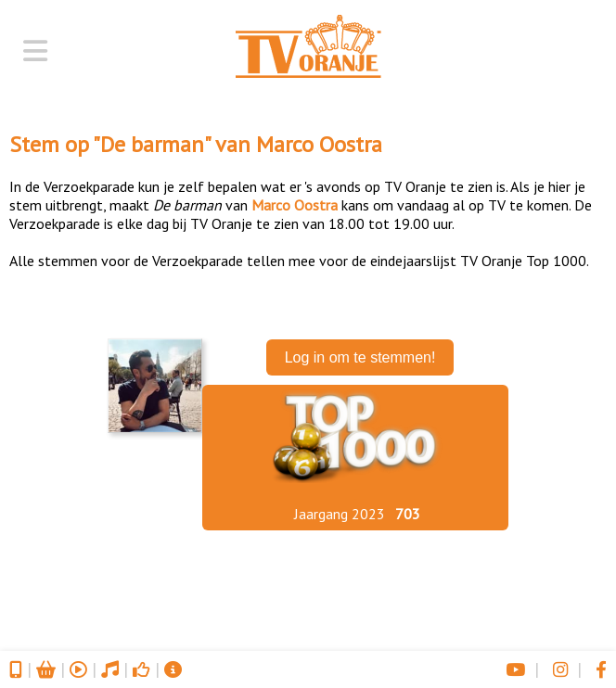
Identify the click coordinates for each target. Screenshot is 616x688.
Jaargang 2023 (340, 514)
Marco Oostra (319, 144)
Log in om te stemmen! (360, 357)
